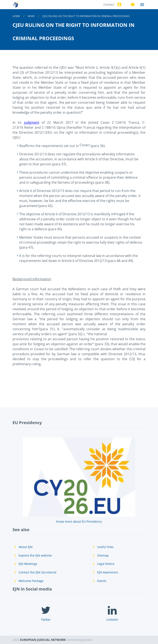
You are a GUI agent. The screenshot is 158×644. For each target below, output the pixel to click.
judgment (32, 122)
